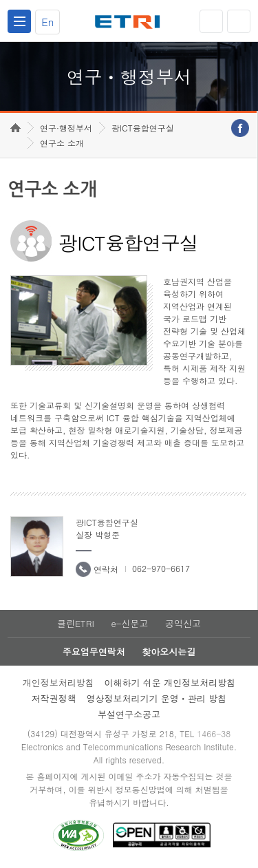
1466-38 (214, 733)
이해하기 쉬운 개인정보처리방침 (170, 682)
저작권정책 (54, 698)
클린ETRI (76, 623)
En (47, 22)
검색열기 (239, 21)
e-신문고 (129, 623)
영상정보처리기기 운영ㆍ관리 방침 (157, 698)
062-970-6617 (161, 568)
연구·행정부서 (66, 128)
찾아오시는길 (169, 652)
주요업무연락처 (94, 652)
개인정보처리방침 (58, 682)
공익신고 (183, 623)
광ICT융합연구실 (143, 128)
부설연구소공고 (129, 714)
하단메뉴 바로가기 (0, 0)
